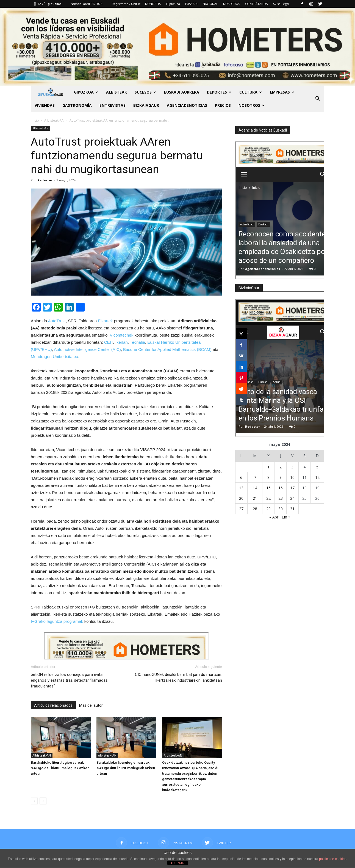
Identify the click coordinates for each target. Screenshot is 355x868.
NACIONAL (210, 4)
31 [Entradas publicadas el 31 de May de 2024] (292, 509)
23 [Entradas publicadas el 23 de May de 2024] (281, 498)
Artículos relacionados (53, 705)
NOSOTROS (231, 4)
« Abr (274, 517)
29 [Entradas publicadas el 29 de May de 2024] (268, 509)
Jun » (286, 517)
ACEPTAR (177, 863)
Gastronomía (77, 105)
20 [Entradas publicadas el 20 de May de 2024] (241, 498)
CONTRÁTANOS (256, 4)
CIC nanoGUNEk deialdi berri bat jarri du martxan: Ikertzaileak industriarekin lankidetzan (178, 677)
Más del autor (91, 705)
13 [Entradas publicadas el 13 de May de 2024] (241, 488)
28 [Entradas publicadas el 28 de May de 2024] (255, 509)
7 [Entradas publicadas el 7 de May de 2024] (255, 477)
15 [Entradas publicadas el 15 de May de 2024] (268, 488)
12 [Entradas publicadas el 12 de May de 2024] (317, 477)
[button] (318, 99)
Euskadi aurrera (182, 92)
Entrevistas (113, 105)
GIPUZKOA (86, 92)
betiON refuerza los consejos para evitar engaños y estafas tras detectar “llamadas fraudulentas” (69, 680)
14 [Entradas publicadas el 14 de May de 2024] (255, 488)
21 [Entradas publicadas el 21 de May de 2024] (255, 498)
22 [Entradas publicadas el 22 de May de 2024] (268, 498)
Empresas (282, 92)
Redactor (45, 180)
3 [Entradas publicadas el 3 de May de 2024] (292, 467)
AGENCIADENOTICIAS (187, 105)
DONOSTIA (153, 4)
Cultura (251, 92)
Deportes (219, 92)
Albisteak (117, 92)
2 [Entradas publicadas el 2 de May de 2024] (281, 467)
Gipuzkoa (173, 4)
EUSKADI (191, 4)
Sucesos (145, 92)
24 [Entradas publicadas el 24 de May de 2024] (292, 498)
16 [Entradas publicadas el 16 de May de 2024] (281, 488)
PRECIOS (223, 105)
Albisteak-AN (41, 128)
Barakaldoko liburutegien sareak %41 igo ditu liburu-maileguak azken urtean (60, 768)
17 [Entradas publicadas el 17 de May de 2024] (292, 488)
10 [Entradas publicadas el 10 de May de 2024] (292, 477)
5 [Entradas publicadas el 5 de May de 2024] (317, 467)
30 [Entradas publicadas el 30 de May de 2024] (281, 509)
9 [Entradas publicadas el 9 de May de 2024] (281, 477)
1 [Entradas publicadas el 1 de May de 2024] (268, 467)
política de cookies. (333, 859)
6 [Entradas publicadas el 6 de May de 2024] (241, 477)
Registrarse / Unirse (126, 4)
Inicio (35, 120)
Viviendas (45, 105)
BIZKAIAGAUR (146, 105)
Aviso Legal (281, 4)
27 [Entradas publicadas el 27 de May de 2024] (241, 509)
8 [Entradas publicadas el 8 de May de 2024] (268, 477)
